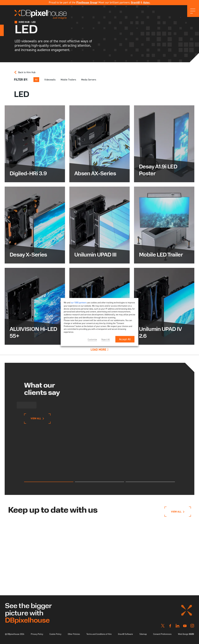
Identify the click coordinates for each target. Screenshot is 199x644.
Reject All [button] (106, 339)
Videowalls (50, 80)
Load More (100, 350)
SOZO (191, 634)
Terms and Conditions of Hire (99, 634)
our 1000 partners (79, 303)
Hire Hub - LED (27, 22)
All (36, 80)
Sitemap (143, 634)
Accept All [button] (125, 339)
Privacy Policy (37, 634)
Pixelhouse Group (87, 2)
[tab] (49, 482)
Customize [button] (92, 339)
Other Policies (74, 634)
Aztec (146, 2)
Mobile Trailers (68, 80)
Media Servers (89, 80)
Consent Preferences (162, 634)
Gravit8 (135, 2)
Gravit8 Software (125, 634)
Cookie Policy (55, 634)
